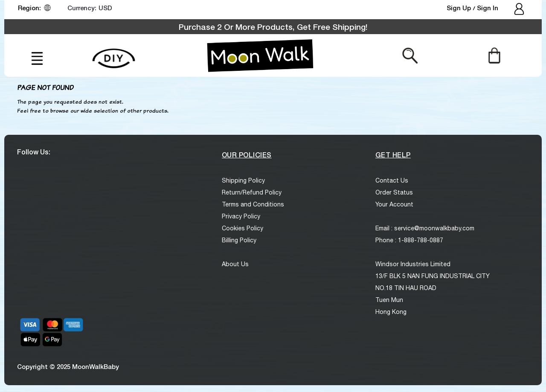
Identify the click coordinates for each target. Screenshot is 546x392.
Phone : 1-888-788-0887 (409, 240)
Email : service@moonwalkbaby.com (425, 228)
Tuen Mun (389, 300)
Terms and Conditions (253, 204)
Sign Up (460, 8)
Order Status (394, 192)
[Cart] (494, 55)
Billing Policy (239, 240)
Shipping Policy (243, 180)
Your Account (394, 204)
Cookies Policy (243, 228)
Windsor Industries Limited (413, 264)
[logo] (260, 55)
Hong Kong (391, 312)
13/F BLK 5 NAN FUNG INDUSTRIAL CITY (433, 276)
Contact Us (392, 180)
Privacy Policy (241, 216)
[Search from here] (410, 55)
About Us (235, 264)
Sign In (488, 8)
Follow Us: (34, 152)
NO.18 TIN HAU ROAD (406, 288)
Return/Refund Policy (252, 192)
